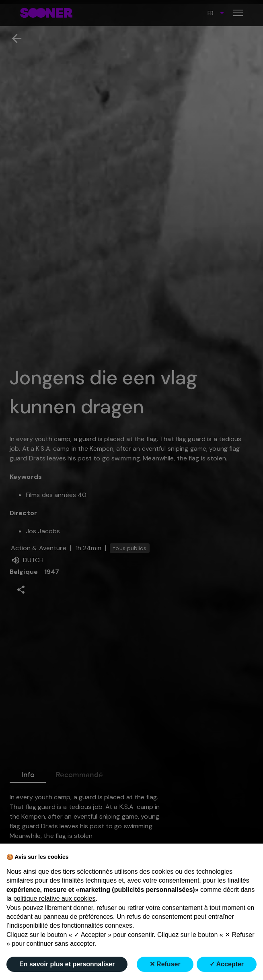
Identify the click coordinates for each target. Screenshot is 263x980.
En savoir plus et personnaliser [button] (67, 964)
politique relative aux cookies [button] (54, 899)
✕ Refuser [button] (165, 964)
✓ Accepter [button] (227, 964)
